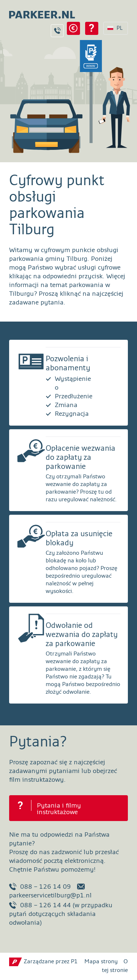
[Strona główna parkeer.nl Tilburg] (38, 13)
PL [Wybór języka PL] (120, 28)
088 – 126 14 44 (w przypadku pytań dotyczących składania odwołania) (61, 914)
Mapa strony (101, 962)
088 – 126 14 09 (40, 887)
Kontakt (57, 31)
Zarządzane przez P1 (51, 962)
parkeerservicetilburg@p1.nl (50, 891)
